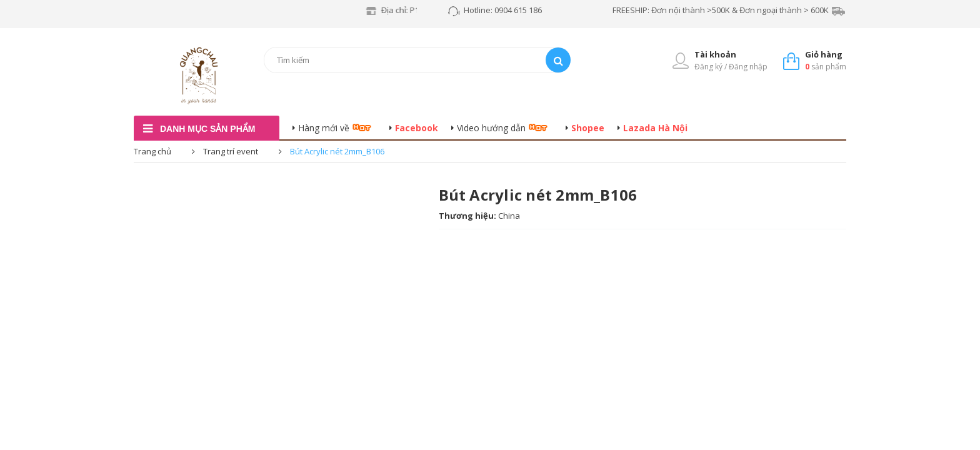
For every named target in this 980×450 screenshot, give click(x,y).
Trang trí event (231, 151)
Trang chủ (152, 151)
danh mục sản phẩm (207, 129)
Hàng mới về (324, 128)
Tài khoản (715, 54)
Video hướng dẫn (491, 128)
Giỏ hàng (824, 54)
